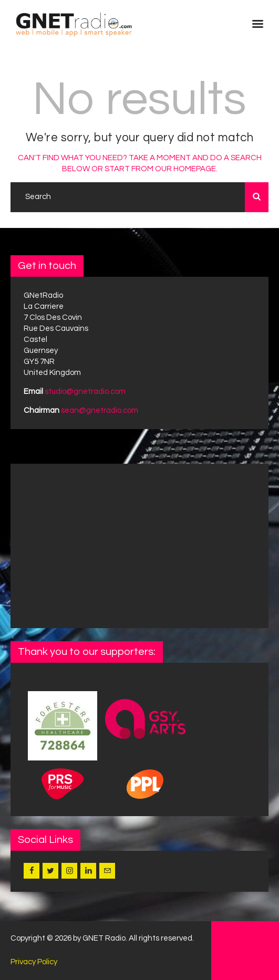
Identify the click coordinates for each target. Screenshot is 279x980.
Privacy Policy (34, 962)
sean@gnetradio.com (100, 410)
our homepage (185, 169)
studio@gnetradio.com (85, 392)
